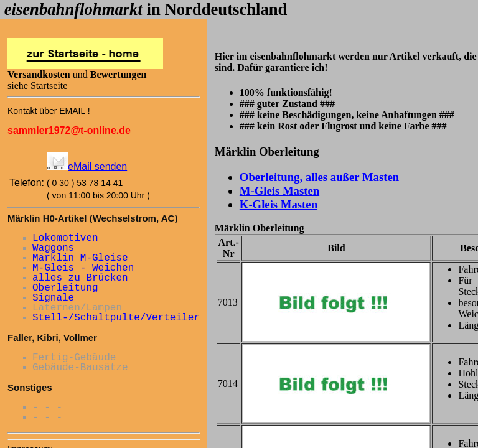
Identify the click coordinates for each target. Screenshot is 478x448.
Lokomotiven (65, 238)
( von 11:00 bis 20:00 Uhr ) (98, 195)
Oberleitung (65, 288)
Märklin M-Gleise (80, 258)
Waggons (53, 248)
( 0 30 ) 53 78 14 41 (85, 183)
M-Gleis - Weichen (83, 268)
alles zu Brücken (80, 278)
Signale (53, 298)
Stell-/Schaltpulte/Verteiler (116, 318)
